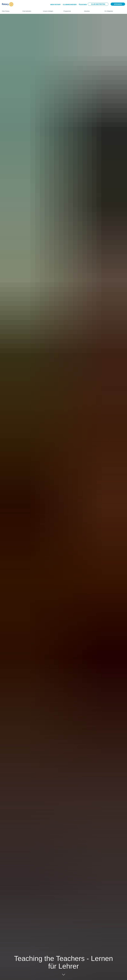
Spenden (118, 4)
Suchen (84, 4)
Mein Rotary (55, 5)
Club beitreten (98, 4)
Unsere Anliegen (51, 10)
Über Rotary (10, 10)
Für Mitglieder (115, 10)
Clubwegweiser (70, 5)
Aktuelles (92, 10)
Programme (72, 10)
